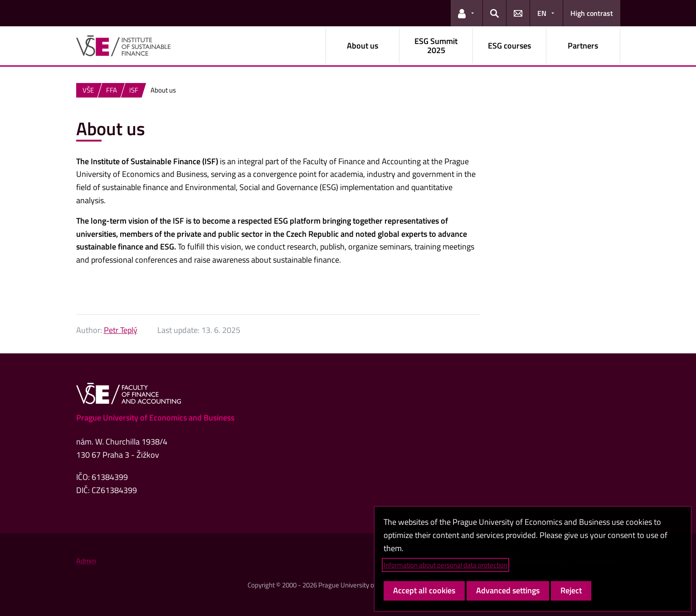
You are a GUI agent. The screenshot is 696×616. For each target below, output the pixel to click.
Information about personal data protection (445, 565)
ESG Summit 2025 (436, 46)
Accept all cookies (424, 590)
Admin (86, 561)
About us (363, 46)
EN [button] (542, 13)
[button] (467, 13)
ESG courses (509, 46)
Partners (583, 46)
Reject (571, 590)
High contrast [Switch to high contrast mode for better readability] (592, 13)
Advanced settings (508, 590)
